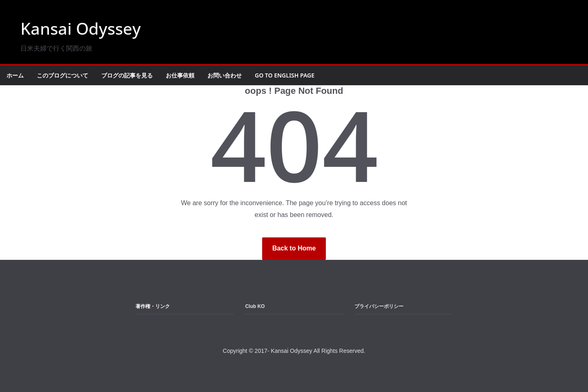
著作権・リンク (153, 306)
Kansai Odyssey (81, 28)
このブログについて (62, 75)
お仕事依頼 (180, 75)
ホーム (15, 75)
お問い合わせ (225, 75)
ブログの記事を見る (127, 75)
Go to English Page (285, 75)
